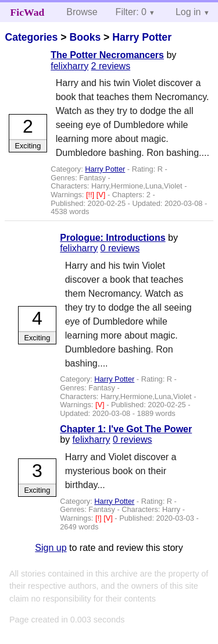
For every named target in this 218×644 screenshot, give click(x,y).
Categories (31, 37)
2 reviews (111, 66)
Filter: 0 (131, 12)
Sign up (51, 548)
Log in (188, 12)
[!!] (91, 195)
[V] (102, 195)
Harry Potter (142, 37)
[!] (99, 518)
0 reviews (120, 248)
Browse (82, 12)
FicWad (28, 12)
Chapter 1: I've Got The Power (126, 429)
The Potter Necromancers (107, 55)
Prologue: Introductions (112, 238)
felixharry (69, 66)
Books (85, 37)
